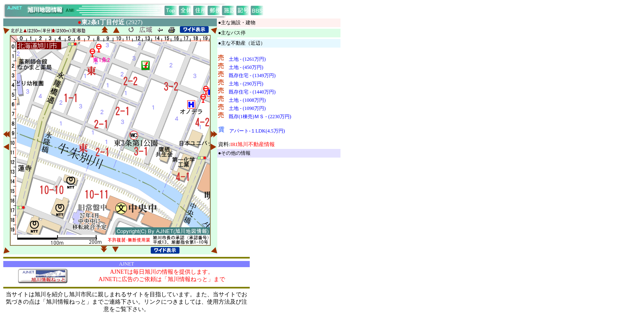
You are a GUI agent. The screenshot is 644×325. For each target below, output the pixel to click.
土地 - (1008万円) (247, 100)
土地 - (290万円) (246, 84)
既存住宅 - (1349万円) (252, 76)
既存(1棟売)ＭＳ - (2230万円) (260, 117)
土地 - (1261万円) (247, 59)
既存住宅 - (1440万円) (252, 92)
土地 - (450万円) (246, 67)
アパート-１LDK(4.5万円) (257, 131)
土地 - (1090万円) (247, 108)
